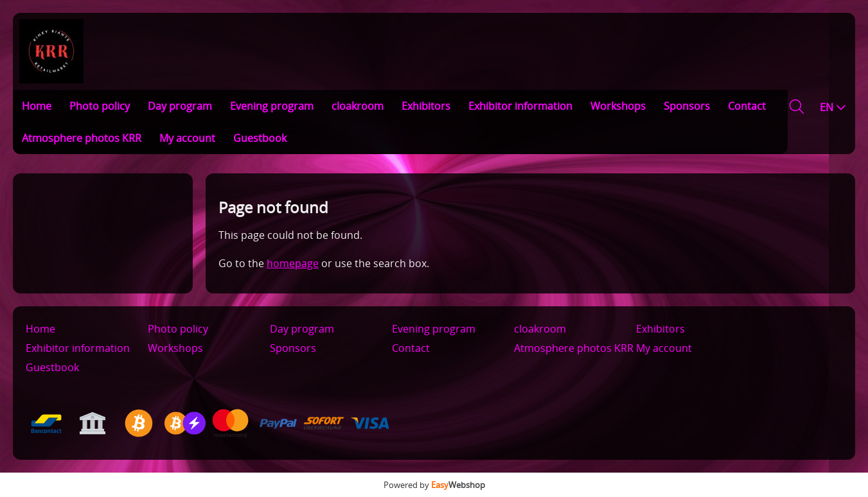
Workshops (618, 106)
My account (187, 138)
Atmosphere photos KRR (82, 138)
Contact (747, 106)
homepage (293, 263)
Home (37, 106)
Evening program (272, 106)
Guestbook (260, 138)
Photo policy (100, 106)
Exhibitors (426, 106)
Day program (180, 106)
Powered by (434, 485)
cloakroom (358, 106)
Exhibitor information (520, 106)
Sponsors (687, 106)
